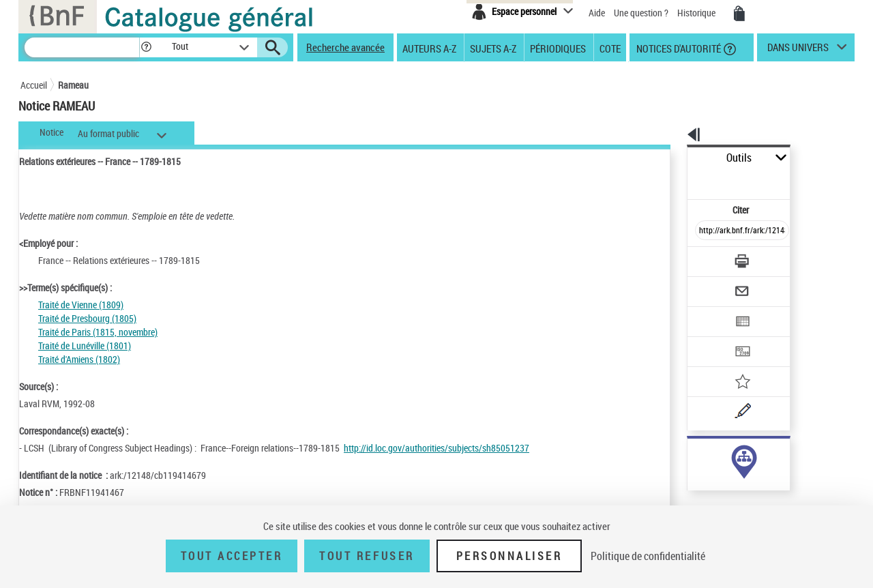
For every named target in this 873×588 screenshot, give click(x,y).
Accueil (34, 85)
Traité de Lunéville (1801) (85, 346)
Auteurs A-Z (429, 48)
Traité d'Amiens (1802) (79, 359)
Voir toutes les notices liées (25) (725, 483)
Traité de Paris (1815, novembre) (98, 332)
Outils (672, 158)
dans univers (798, 50)
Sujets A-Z (493, 48)
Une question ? (641, 13)
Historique (697, 13)
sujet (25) (691, 455)
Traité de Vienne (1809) (81, 305)
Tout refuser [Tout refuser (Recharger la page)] (367, 556)
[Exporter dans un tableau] (713, 284)
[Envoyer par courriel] (704, 258)
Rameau (73, 85)
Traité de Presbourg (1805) (87, 318)
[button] (146, 47)
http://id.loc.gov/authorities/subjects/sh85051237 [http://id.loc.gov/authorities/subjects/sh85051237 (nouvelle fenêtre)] (436, 448)
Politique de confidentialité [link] (648, 556)
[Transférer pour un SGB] (710, 311)
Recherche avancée (345, 47)
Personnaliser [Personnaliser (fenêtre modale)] (509, 556)
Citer (682, 180)
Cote (610, 48)
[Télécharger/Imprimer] (706, 231)
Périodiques (558, 48)
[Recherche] (82, 47)
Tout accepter (232, 556)
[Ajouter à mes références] (712, 338)
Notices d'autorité (678, 48)
